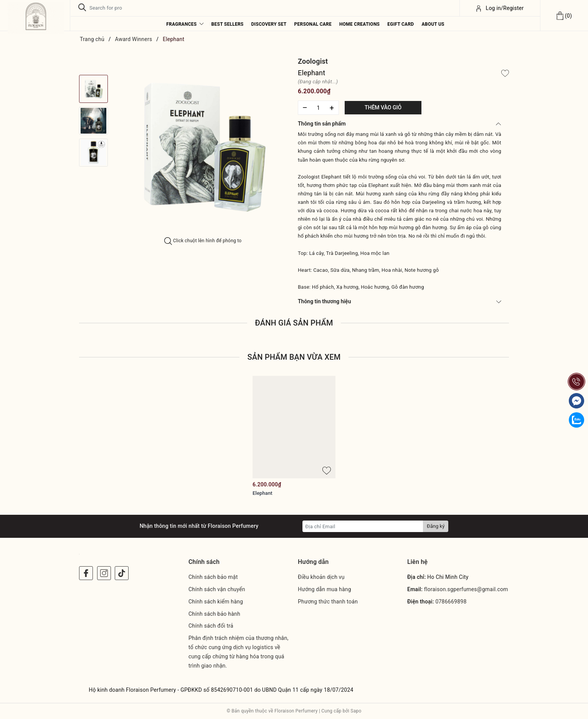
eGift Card (401, 24)
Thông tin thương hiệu (400, 301)
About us (433, 24)
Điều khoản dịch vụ (321, 577)
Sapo (356, 711)
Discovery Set (269, 24)
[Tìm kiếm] (82, 8)
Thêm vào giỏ (383, 107)
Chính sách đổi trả (211, 626)
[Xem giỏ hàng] (564, 15)
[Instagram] (104, 573)
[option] (203, 147)
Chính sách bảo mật (213, 577)
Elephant (263, 493)
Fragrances (185, 24)
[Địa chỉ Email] (363, 526)
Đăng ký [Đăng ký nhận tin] (436, 526)
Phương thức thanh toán (328, 602)
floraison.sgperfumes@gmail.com (466, 589)
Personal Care (313, 24)
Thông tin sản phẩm (400, 124)
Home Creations (359, 24)
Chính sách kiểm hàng (216, 602)
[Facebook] (86, 573)
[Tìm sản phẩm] (265, 8)
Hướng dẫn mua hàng (325, 589)
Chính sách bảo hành (214, 614)
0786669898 (451, 602)
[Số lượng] (318, 108)
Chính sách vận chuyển (217, 589)
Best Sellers (228, 24)
